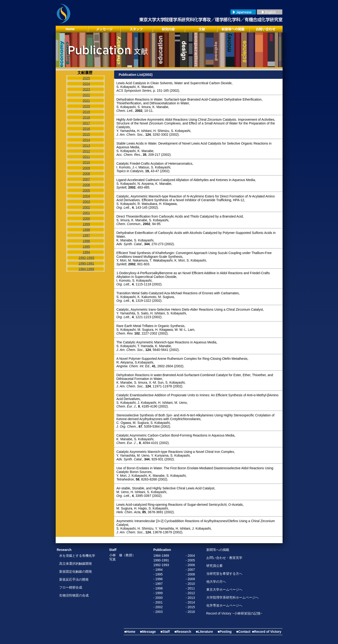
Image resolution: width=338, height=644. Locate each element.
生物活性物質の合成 (74, 595)
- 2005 (190, 560)
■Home (130, 632)
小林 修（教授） (122, 555)
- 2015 (190, 607)
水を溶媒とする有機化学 (77, 556)
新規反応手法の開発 (74, 579)
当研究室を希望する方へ (224, 574)
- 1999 (158, 593)
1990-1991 (161, 560)
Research (64, 550)
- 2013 (190, 598)
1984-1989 (161, 556)
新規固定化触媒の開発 (76, 571)
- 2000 (158, 598)
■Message (148, 632)
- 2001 (158, 602)
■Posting (225, 632)
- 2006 (190, 565)
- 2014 (190, 602)
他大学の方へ (216, 582)
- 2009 (190, 579)
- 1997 (158, 584)
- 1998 (158, 588)
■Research (183, 632)
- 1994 (158, 570)
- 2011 (190, 588)
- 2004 (190, 556)
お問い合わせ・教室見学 (224, 558)
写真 (113, 559)
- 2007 (190, 570)
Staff (113, 550)
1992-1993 (161, 565)
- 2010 (190, 584)
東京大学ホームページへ (224, 589)
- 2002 (158, 607)
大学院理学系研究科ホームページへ (233, 597)
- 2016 (190, 612)
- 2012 (190, 593)
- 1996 (158, 579)
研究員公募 (214, 566)
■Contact (243, 632)
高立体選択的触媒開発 (76, 564)
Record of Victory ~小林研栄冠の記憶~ (234, 613)
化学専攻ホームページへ (224, 605)
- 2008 (190, 574)
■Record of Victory (267, 632)
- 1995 (158, 574)
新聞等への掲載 (218, 550)
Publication (162, 550)
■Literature (204, 632)
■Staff (165, 632)
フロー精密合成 (71, 587)
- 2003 (158, 612)
